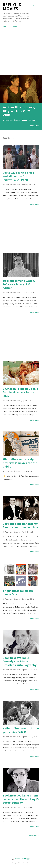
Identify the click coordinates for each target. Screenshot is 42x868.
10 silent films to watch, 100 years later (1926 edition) (19, 111)
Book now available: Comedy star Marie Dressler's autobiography (20, 661)
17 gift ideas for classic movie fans (18, 593)
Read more (35, 126)
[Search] (33, 4)
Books (5, 26)
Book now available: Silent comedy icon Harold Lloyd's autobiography (21, 799)
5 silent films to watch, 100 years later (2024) (21, 730)
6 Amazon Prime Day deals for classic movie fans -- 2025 (20, 392)
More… (16, 26)
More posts (34, 835)
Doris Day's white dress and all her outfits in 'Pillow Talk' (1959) (18, 176)
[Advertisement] (21, 54)
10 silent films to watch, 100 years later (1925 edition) (19, 284)
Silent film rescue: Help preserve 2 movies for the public (20, 463)
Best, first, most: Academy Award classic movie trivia (20, 525)
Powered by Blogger (21, 859)
